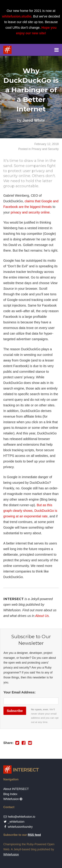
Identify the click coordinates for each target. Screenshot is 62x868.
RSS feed (34, 835)
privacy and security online (30, 212)
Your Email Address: (20, 692)
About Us (42, 616)
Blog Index (10, 794)
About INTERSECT (16, 789)
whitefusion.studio (17, 16)
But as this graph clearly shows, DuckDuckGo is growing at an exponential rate (30, 511)
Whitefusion (13, 799)
